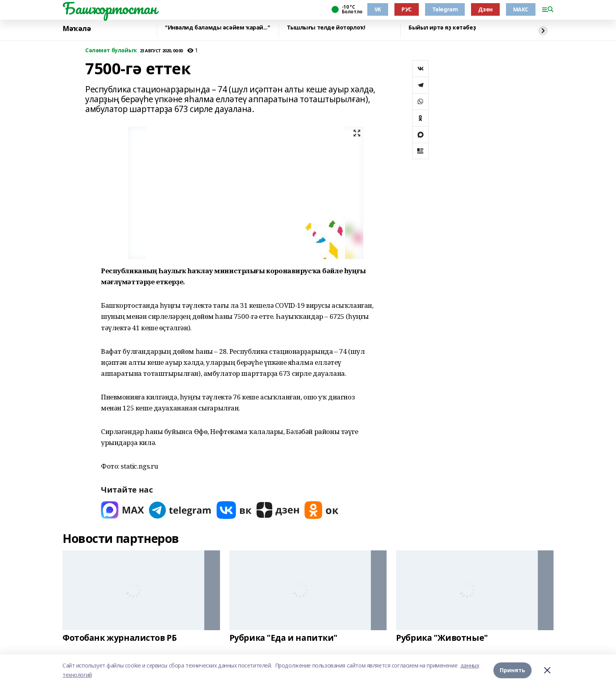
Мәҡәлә (77, 29)
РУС (407, 9)
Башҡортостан (110, 8)
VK (378, 9)
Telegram (445, 9)
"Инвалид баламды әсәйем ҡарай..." (217, 28)
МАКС (521, 9)
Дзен (485, 9)
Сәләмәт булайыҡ (111, 51)
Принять (512, 670)
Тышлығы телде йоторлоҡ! (326, 28)
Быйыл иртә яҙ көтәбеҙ (442, 28)
